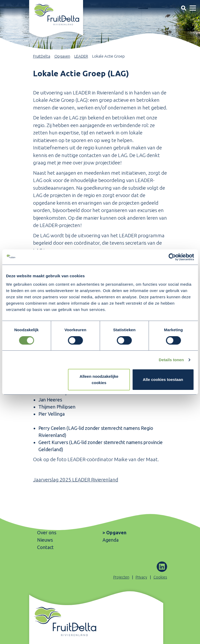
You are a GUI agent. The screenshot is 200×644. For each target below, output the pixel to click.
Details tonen (171, 360)
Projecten (121, 577)
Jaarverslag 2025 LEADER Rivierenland (76, 480)
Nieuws (45, 540)
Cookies (160, 577)
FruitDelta (42, 56)
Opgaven (62, 56)
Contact (45, 547)
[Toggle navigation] (184, 8)
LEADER (81, 56)
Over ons (47, 532)
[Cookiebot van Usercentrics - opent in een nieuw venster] (171, 257)
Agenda (111, 540)
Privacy (141, 577)
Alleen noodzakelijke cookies (99, 380)
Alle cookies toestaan (163, 380)
